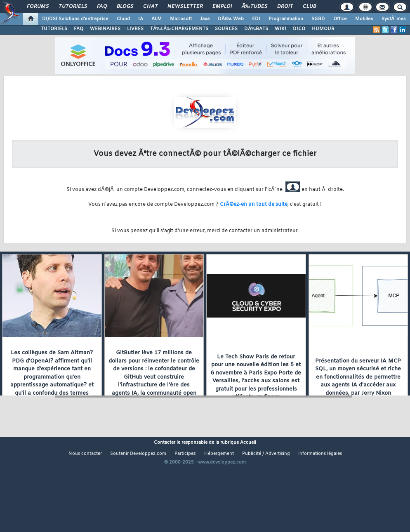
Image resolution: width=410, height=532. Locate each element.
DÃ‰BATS (256, 29)
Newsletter (185, 7)
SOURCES (226, 29)
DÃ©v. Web (231, 19)
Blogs (125, 7)
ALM (157, 19)
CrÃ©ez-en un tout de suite (254, 205)
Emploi (222, 7)
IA (141, 19)
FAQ (102, 7)
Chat (150, 7)
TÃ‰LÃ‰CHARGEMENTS (179, 29)
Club (309, 7)
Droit (285, 7)
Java (205, 19)
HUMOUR (323, 29)
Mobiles (364, 19)
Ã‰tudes (254, 7)
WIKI (280, 29)
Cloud (123, 19)
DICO (299, 29)
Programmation (286, 19)
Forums (38, 7)
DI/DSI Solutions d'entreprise (75, 19)
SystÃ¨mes (394, 19)
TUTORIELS (54, 29)
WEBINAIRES (105, 29)
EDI (256, 19)
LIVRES (135, 29)
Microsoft (181, 19)
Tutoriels (73, 7)
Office (340, 19)
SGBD (318, 19)
